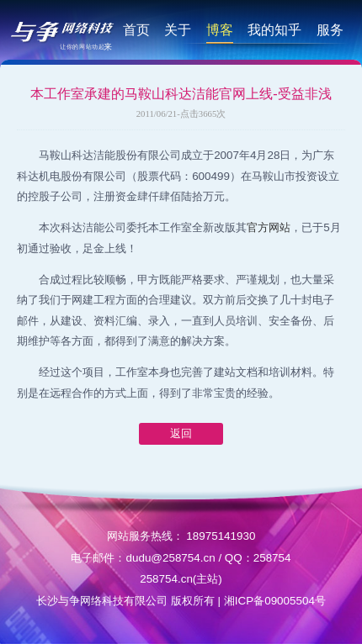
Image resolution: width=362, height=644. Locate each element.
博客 (220, 29)
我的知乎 (274, 29)
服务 (330, 29)
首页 (136, 29)
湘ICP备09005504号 (275, 601)
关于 (178, 29)
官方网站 (269, 227)
